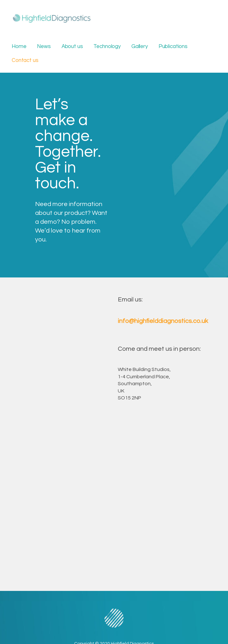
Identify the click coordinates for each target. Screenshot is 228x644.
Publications (173, 46)
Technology (107, 46)
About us (72, 46)
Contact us (25, 60)
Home (19, 46)
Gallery (140, 46)
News (44, 46)
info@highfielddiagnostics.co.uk (163, 321)
